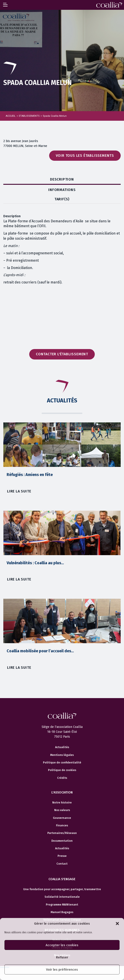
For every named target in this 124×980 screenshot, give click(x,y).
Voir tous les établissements (85, 156)
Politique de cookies (62, 770)
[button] (117, 924)
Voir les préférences (62, 970)
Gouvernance (62, 818)
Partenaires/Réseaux (62, 833)
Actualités (62, 747)
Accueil (11, 116)
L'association (62, 792)
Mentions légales (62, 755)
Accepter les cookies (62, 945)
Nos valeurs (62, 810)
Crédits (62, 778)
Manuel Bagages (62, 912)
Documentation (62, 841)
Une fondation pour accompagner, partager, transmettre (62, 889)
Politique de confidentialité (62, 763)
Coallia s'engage (62, 879)
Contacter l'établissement (62, 354)
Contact (62, 864)
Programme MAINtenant (62, 905)
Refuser (62, 957)
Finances (62, 825)
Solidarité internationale (62, 897)
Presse (62, 856)
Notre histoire (62, 803)
